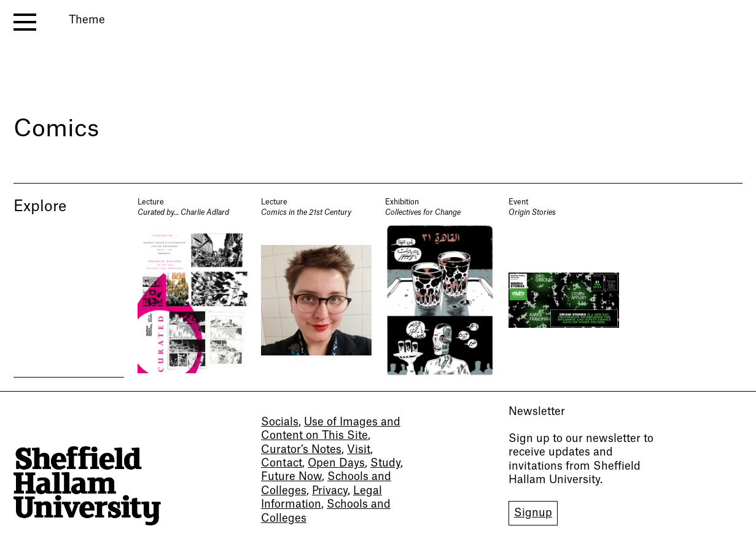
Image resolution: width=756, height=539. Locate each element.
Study (385, 463)
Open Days (336, 463)
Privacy (330, 491)
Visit (359, 450)
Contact (282, 463)
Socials (280, 422)
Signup (533, 513)
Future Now (291, 477)
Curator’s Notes (301, 450)
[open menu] (25, 22)
